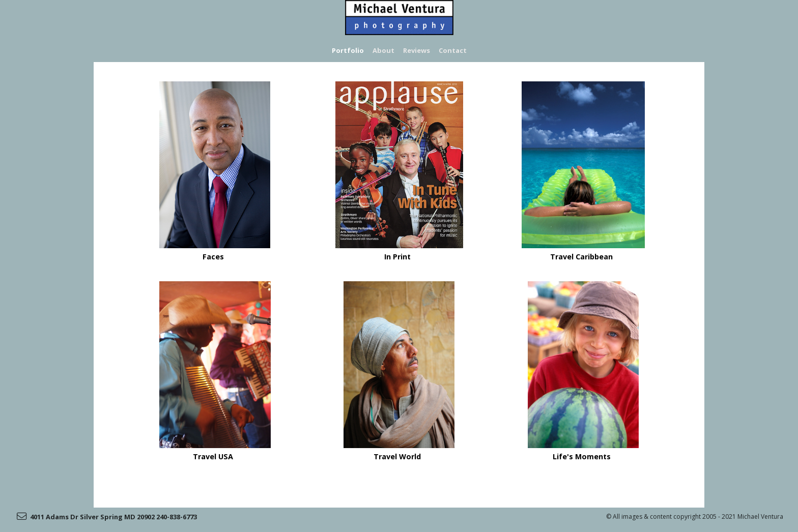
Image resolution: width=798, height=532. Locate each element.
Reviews (417, 50)
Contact (453, 50)
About (384, 50)
